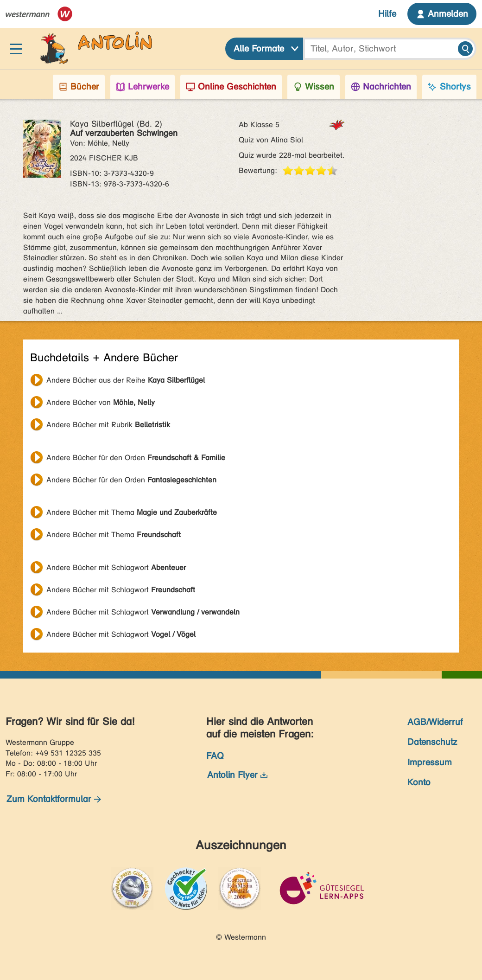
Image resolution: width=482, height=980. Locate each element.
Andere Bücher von (101, 402)
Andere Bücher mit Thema (132, 512)
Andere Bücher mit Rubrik (108, 425)
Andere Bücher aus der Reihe (126, 380)
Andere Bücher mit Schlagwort (116, 567)
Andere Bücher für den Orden (136, 458)
